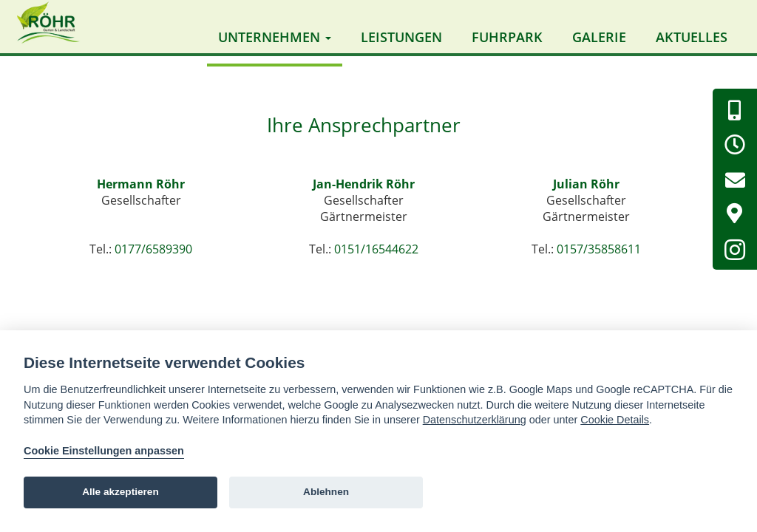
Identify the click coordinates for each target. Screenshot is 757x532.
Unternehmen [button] (275, 37)
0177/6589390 (153, 256)
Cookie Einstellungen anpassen (104, 451)
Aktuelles (692, 37)
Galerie (599, 37)
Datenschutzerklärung (475, 420)
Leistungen (401, 37)
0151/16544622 (376, 256)
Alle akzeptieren (120, 492)
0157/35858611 (599, 256)
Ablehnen (326, 492)
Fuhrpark (507, 37)
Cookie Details (615, 420)
